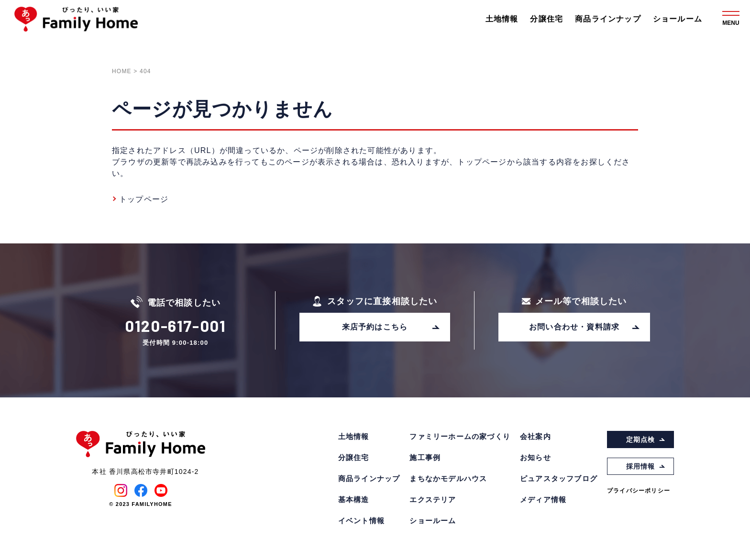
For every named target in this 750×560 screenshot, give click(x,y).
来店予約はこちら (391, 327)
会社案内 (535, 436)
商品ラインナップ (608, 19)
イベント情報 (361, 521)
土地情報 (502, 19)
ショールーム (678, 19)
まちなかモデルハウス (448, 478)
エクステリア (433, 500)
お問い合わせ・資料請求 (585, 327)
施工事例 (425, 457)
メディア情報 (543, 500)
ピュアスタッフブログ (559, 478)
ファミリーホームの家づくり (460, 436)
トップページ (144, 199)
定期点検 (646, 439)
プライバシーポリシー (639, 491)
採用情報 (646, 466)
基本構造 (354, 500)
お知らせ (535, 457)
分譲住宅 (546, 19)
